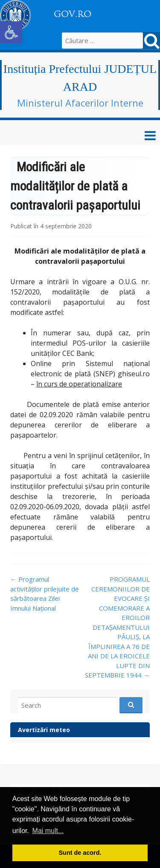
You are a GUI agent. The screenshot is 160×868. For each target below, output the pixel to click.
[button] (11, 32)
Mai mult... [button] (48, 831)
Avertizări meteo (44, 730)
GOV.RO (73, 14)
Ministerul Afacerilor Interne (80, 103)
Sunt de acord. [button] (80, 853)
